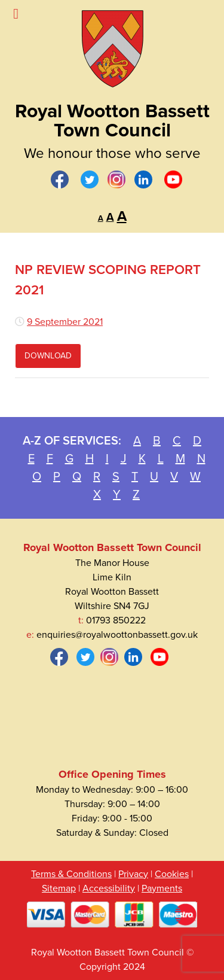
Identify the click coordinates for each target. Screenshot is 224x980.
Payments (162, 888)
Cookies (172, 874)
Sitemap (59, 888)
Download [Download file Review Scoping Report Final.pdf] (48, 356)
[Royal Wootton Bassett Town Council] (112, 45)
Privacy (133, 874)
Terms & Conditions (71, 874)
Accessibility (109, 888)
